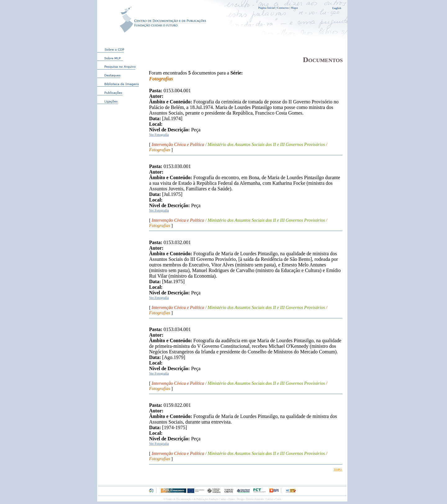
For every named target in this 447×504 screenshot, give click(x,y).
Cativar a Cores (273, 499)
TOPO (338, 470)
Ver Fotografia (159, 134)
